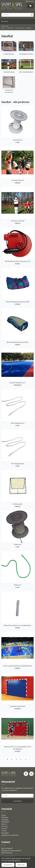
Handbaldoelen (9, 48)
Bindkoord (17, 529)
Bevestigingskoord (17, 408)
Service (4, 824)
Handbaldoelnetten (26, 48)
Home (3, 28)
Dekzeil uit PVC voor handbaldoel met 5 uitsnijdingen (17, 733)
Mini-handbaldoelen (26, 66)
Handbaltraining (9, 66)
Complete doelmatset (17, 691)
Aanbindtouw (17, 125)
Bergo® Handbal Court (17, 367)
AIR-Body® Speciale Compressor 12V (17, 246)
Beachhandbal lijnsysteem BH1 (17, 327)
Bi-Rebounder (17, 489)
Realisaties (5, 822)
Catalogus (5, 820)
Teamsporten (20, 28)
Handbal (28, 28)
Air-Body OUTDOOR (17, 206)
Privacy (4, 831)
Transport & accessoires (9, 85)
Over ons (5, 826)
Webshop (10, 28)
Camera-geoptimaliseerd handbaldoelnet (17, 650)
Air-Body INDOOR (17, 165)
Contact (4, 829)
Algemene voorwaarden (10, 835)
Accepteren (8, 865)
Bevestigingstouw (17, 448)
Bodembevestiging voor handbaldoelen (17, 610)
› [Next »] (30, 759)
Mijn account (30, 1)
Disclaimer (5, 833)
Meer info (21, 865)
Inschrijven (18, 801)
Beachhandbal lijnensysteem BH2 (17, 286)
